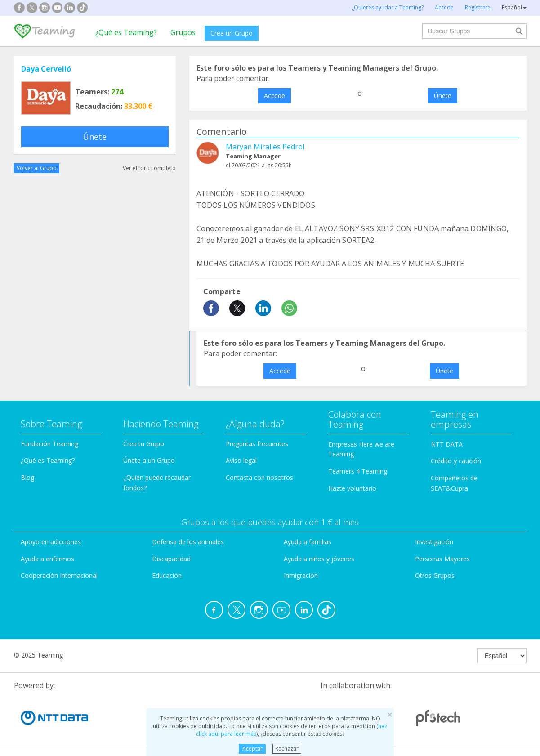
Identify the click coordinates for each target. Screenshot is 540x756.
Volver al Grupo (37, 168)
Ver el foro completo (149, 168)
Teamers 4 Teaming (358, 471)
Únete (95, 137)
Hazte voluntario (352, 488)
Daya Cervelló (46, 69)
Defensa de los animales (188, 542)
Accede (274, 96)
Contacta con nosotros (259, 477)
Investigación (434, 542)
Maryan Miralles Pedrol (265, 147)
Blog (27, 477)
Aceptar (252, 749)
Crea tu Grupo (144, 444)
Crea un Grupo (232, 33)
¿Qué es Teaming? (126, 32)
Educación (167, 575)
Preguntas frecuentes (257, 444)
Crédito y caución (456, 461)
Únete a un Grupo (149, 460)
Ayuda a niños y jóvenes (319, 559)
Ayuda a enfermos (47, 559)
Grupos (183, 32)
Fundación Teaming (49, 444)
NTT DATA (447, 444)
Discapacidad (171, 559)
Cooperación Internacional (59, 575)
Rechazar (287, 749)
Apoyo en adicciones (51, 542)
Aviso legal (241, 460)
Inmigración (301, 575)
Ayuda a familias (308, 542)
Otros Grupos (435, 575)
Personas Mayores (442, 559)
